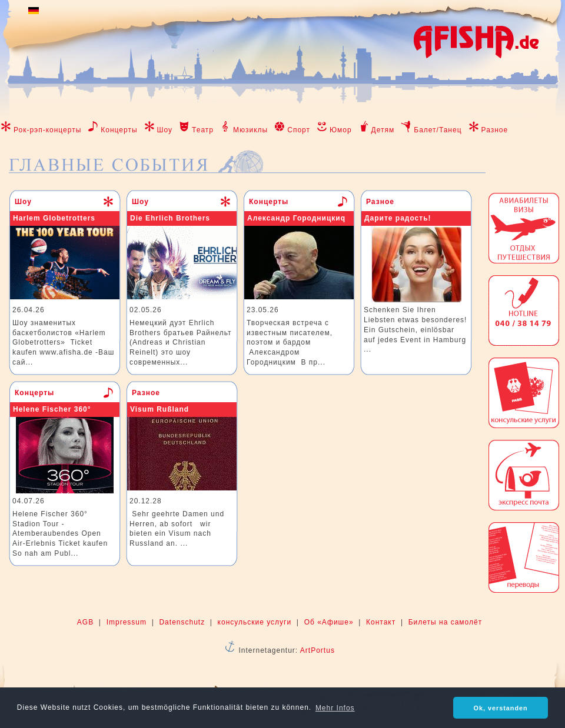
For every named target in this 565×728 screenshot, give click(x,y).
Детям (383, 130)
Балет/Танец (438, 130)
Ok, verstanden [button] (501, 708)
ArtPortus (318, 650)
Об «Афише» (329, 622)
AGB (85, 622)
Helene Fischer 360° (52, 409)
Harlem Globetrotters (54, 218)
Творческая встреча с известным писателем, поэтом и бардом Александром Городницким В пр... (290, 343)
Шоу (165, 130)
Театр (203, 130)
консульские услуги (255, 622)
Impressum (127, 622)
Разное (495, 130)
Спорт (299, 130)
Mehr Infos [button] (335, 708)
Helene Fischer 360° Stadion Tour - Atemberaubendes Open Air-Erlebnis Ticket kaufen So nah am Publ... (60, 534)
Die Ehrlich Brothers (170, 218)
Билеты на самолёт (445, 622)
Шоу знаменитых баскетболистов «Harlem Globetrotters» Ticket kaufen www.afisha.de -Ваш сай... (63, 343)
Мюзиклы (250, 130)
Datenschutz (182, 622)
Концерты (119, 130)
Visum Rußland (159, 409)
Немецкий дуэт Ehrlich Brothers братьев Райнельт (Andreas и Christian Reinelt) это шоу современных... (180, 343)
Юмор (341, 130)
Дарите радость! (398, 218)
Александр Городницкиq (296, 218)
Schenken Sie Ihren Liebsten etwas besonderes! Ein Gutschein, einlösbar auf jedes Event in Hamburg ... (415, 330)
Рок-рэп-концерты (47, 130)
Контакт (381, 622)
